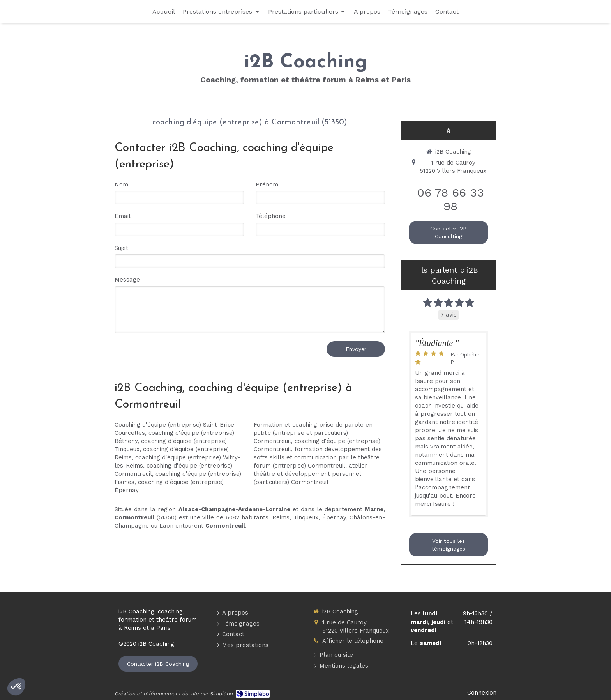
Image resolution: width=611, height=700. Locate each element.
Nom (121, 184)
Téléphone (271, 216)
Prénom (267, 184)
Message (127, 280)
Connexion (482, 693)
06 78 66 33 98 (450, 199)
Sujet (121, 248)
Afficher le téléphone (353, 641)
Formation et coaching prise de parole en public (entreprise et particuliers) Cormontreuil (313, 433)
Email (123, 216)
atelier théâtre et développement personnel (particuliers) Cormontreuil (311, 474)
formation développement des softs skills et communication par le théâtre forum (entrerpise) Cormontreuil (318, 457)
